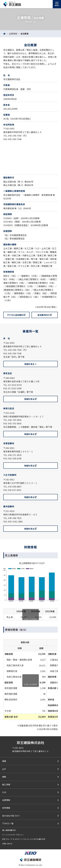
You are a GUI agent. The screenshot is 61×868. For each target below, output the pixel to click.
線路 (4, 777)
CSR (4, 792)
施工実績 (6, 785)
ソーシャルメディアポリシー (13, 835)
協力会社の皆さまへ (11, 816)
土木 (4, 769)
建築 (4, 761)
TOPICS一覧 (8, 823)
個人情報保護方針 (9, 830)
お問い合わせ (7, 844)
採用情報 (6, 808)
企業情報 (13, 34)
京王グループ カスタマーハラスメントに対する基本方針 (24, 839)
